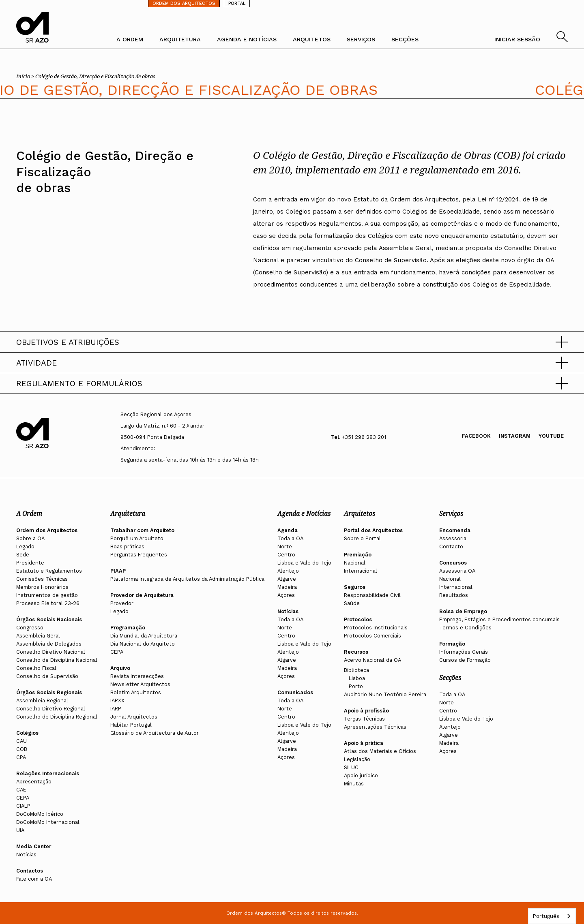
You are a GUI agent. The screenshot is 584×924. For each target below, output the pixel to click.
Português (546, 916)
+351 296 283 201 (364, 437)
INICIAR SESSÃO (517, 39)
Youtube (551, 436)
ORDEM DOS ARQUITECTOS (184, 3)
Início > (26, 76)
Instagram (515, 436)
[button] (292, 342)
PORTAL (237, 3)
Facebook (476, 436)
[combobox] (552, 916)
